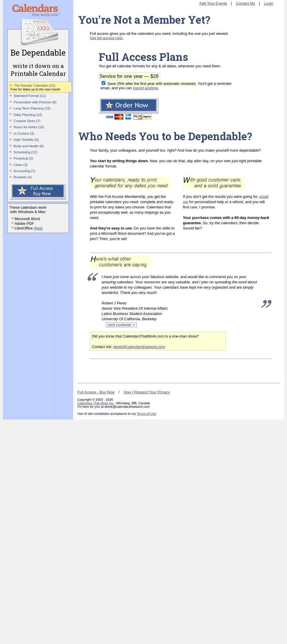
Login (269, 3)
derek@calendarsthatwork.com (139, 347)
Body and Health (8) (29, 146)
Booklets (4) (23, 177)
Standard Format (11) (30, 96)
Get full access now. (107, 38)
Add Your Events (213, 3)
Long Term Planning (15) (32, 108)
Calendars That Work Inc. (96, 403)
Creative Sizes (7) (27, 121)
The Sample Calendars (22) (35, 85)
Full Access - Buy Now (96, 392)
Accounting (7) (25, 171)
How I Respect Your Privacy (147, 392)
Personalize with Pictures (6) (35, 102)
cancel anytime (145, 88)
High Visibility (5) (26, 140)
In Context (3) (24, 133)
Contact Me (246, 3)
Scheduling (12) (26, 152)
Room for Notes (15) (29, 127)
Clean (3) (21, 165)
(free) (38, 228)
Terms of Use (146, 414)
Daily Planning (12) (28, 115)
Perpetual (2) (24, 158)
